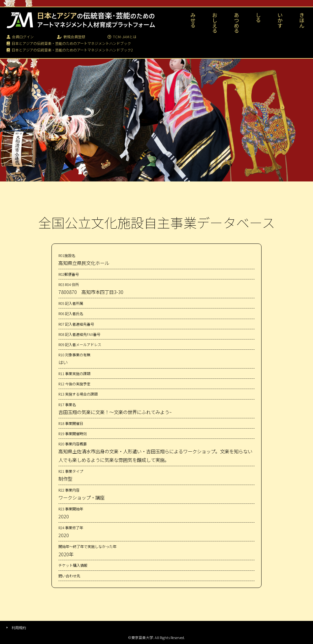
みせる (193, 20)
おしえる (215, 23)
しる (258, 17)
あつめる (236, 23)
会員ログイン (20, 37)
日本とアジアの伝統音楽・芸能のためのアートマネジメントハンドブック (69, 43)
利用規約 (19, 628)
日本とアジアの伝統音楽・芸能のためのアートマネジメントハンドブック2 (70, 50)
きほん (302, 20)
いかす (280, 20)
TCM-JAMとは (122, 37)
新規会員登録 (71, 37)
